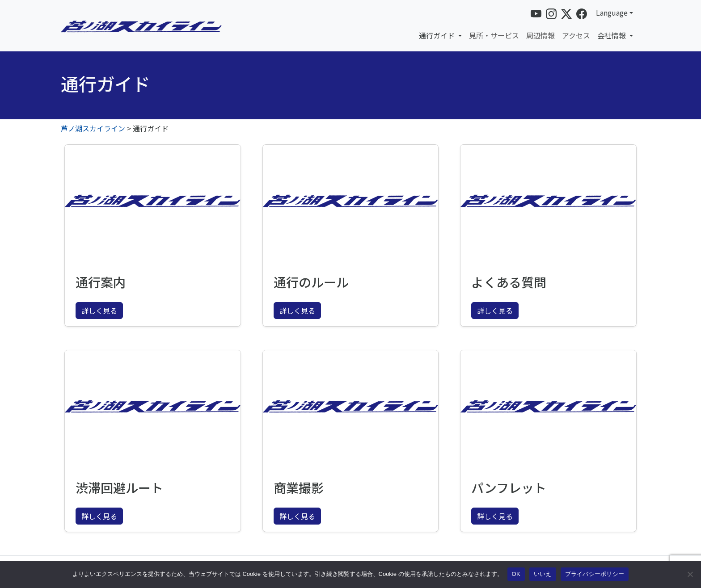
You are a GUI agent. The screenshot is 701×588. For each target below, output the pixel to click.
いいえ (543, 574)
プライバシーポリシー (595, 574)
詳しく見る (99, 311)
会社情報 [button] (612, 35)
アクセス (576, 35)
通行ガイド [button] (438, 35)
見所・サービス (494, 35)
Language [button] (612, 13)
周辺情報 (541, 35)
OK (516, 574)
